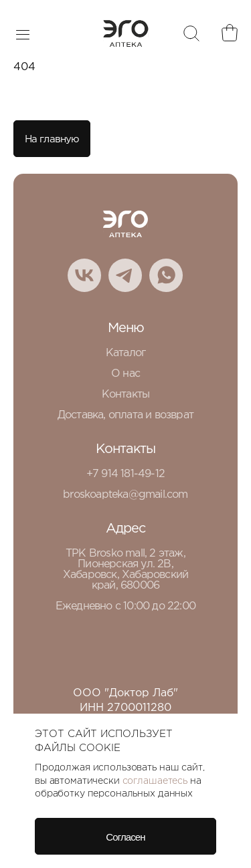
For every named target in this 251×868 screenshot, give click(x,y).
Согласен (125, 837)
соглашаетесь (155, 781)
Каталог (125, 353)
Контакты (126, 395)
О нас (125, 374)
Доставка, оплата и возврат (125, 415)
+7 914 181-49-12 (125, 474)
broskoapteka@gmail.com (125, 495)
